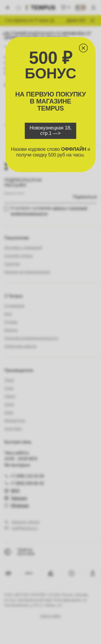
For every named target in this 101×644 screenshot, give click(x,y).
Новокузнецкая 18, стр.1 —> (50, 131)
